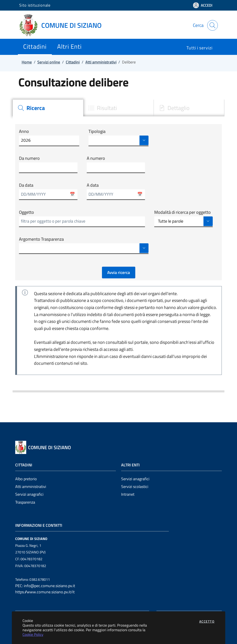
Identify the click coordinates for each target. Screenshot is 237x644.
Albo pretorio (26, 479)
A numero (96, 158)
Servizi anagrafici (29, 494)
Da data (26, 185)
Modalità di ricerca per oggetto (182, 212)
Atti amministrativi (31, 487)
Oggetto (26, 212)
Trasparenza (25, 502)
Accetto (207, 621)
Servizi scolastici (135, 487)
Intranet (128, 494)
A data (93, 185)
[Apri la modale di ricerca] (213, 25)
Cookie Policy (33, 634)
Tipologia (97, 131)
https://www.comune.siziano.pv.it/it (45, 592)
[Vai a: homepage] (63, 25)
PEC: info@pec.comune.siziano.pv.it (45, 586)
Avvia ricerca (119, 272)
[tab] (48, 108)
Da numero (29, 158)
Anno (24, 131)
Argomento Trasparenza (41, 239)
